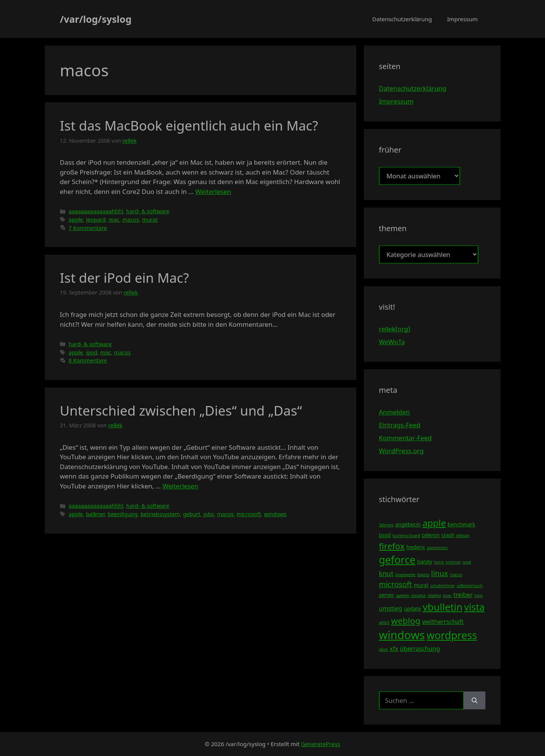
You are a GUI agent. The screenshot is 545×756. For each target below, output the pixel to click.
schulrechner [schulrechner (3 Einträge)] (443, 586)
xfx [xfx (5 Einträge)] (394, 649)
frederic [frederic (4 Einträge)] (416, 547)
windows (275, 514)
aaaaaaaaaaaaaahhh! (96, 211)
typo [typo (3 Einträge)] (479, 595)
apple (76, 220)
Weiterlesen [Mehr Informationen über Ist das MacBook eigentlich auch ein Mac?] (213, 191)
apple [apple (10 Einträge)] (434, 523)
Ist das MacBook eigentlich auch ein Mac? (189, 125)
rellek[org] (395, 329)
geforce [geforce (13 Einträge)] (397, 560)
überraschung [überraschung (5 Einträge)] (420, 649)
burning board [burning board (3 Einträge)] (406, 535)
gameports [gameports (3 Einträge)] (437, 548)
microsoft (249, 514)
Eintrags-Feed (400, 425)
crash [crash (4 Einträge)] (448, 535)
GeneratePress (321, 744)
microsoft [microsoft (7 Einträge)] (396, 584)
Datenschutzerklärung (402, 19)
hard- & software (148, 211)
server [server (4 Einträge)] (387, 595)
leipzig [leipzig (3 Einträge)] (423, 575)
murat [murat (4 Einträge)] (421, 585)
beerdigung (122, 514)
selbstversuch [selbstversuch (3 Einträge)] (470, 586)
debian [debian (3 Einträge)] (463, 535)
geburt (192, 514)
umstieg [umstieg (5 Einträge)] (391, 608)
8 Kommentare (88, 360)
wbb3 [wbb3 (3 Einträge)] (384, 622)
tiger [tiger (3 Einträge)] (447, 595)
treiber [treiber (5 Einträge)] (463, 595)
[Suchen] (475, 701)
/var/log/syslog (96, 19)
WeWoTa (392, 342)
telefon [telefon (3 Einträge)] (434, 595)
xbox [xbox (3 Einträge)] (384, 649)
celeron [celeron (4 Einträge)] (430, 535)
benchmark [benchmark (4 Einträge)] (462, 524)
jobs (209, 514)
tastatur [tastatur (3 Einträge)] (419, 595)
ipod (92, 352)
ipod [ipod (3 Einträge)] (467, 562)
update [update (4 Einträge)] (412, 609)
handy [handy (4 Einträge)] (425, 561)
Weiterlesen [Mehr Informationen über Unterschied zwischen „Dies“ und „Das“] (180, 486)
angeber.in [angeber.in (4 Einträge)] (408, 524)
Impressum (462, 19)
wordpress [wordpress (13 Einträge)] (452, 635)
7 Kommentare (88, 228)
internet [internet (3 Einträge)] (453, 562)
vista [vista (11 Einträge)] (474, 607)
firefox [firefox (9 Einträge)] (392, 546)
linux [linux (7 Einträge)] (440, 573)
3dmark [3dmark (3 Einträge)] (386, 525)
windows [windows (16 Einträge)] (402, 635)
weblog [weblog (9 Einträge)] (406, 621)
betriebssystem (160, 514)
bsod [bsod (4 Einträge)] (385, 535)
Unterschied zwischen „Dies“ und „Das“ (181, 410)
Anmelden (395, 412)
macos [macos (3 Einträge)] (456, 575)
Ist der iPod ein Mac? (125, 278)
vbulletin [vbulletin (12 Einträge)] (443, 607)
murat (150, 220)
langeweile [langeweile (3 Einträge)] (405, 575)
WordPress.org (401, 451)
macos (131, 220)
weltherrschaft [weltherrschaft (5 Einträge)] (443, 622)
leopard (96, 220)
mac (114, 220)
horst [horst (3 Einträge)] (439, 562)
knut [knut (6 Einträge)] (386, 573)
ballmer (95, 514)
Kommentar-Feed (405, 438)
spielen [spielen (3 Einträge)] (403, 595)
